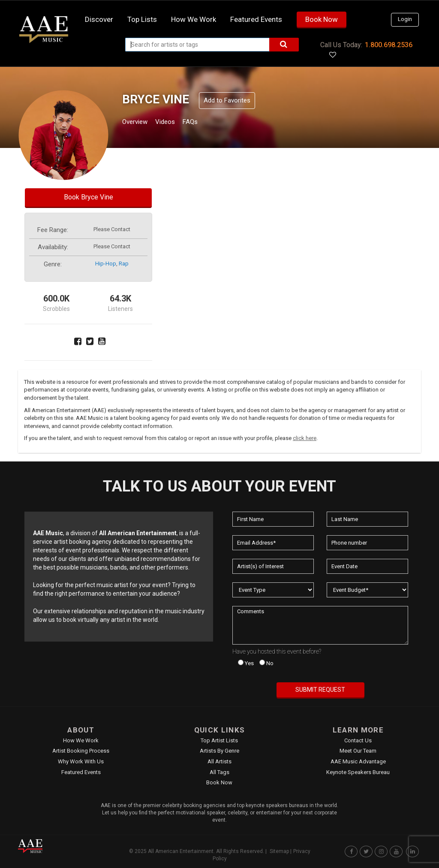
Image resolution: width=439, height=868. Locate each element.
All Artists (219, 761)
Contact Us (358, 740)
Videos (176, 123)
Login (405, 19)
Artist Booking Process (81, 751)
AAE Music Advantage (358, 761)
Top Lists (142, 19)
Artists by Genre (219, 751)
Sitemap (279, 851)
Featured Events (256, 19)
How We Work (81, 740)
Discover (99, 19)
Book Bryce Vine (89, 197)
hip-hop (106, 264)
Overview (138, 123)
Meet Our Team (358, 751)
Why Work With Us (81, 761)
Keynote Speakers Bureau (358, 772)
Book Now (322, 19)
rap (124, 264)
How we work (194, 19)
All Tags (219, 772)
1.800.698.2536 (389, 45)
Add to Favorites (227, 100)
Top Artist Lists (219, 740)
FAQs (206, 123)
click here (305, 438)
